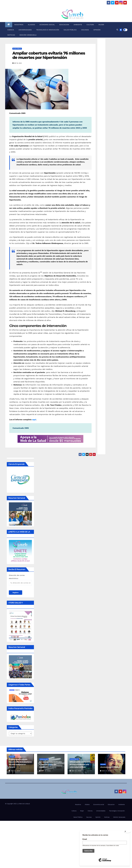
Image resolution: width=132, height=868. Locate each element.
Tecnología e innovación (48, 30)
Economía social (47, 25)
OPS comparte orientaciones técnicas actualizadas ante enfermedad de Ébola (80, 764)
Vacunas (85, 30)
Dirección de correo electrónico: (20, 580)
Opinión (97, 30)
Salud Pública (70, 30)
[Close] (127, 831)
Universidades (25, 30)
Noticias (11, 35)
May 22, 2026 (15, 771)
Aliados (31, 25)
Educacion (64, 25)
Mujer (101, 25)
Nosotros (19, 25)
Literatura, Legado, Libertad (110, 767)
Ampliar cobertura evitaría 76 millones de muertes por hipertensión (49, 55)
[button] (117, 30)
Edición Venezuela (28, 35)
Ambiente (78, 25)
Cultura (90, 25)
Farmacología (44, 759)
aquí (34, 420)
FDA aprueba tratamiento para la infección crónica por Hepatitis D (50, 764)
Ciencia (11, 30)
